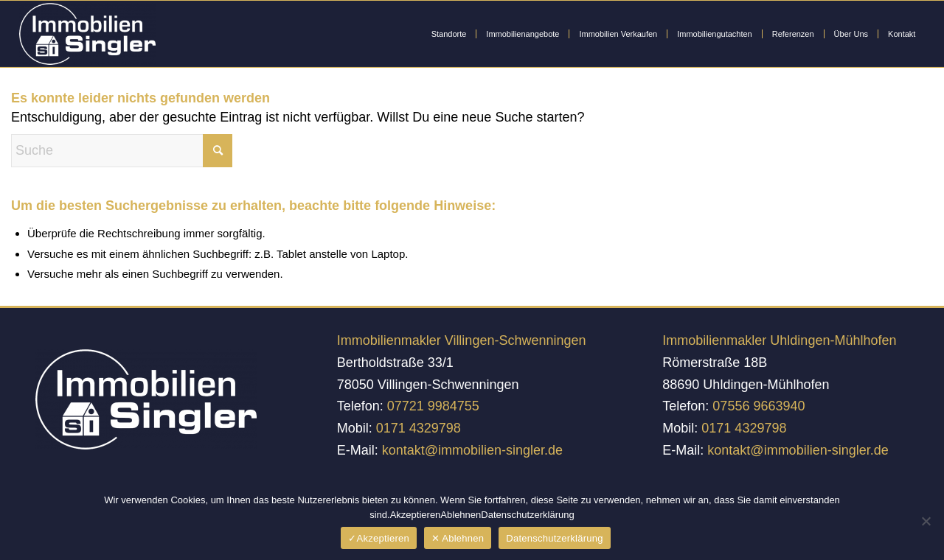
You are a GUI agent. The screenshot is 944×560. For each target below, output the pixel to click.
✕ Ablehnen (458, 538)
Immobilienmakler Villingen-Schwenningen (462, 340)
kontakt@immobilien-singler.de (472, 450)
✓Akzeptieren (379, 538)
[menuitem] (449, 34)
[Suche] (122, 151)
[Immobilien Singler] (87, 34)
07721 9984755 (433, 406)
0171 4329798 (419, 428)
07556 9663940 (759, 406)
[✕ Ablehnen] (926, 521)
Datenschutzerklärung (554, 538)
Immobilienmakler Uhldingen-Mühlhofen (779, 340)
